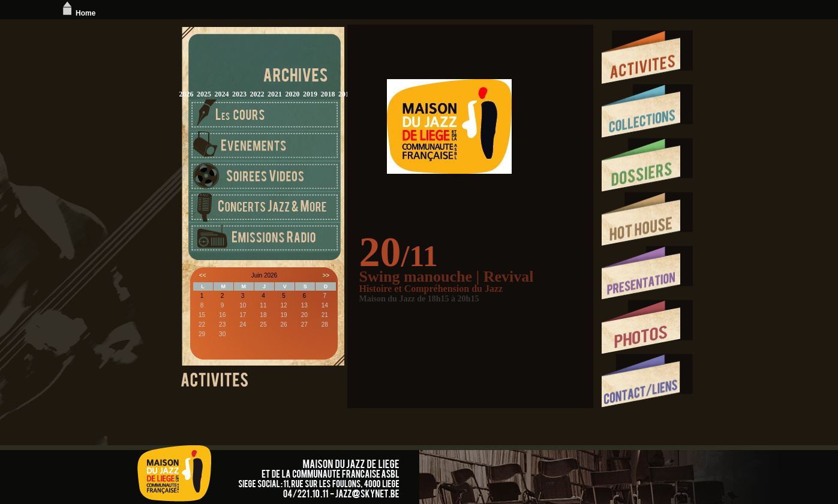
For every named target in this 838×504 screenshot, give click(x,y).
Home (78, 13)
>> (326, 275)
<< (203, 275)
